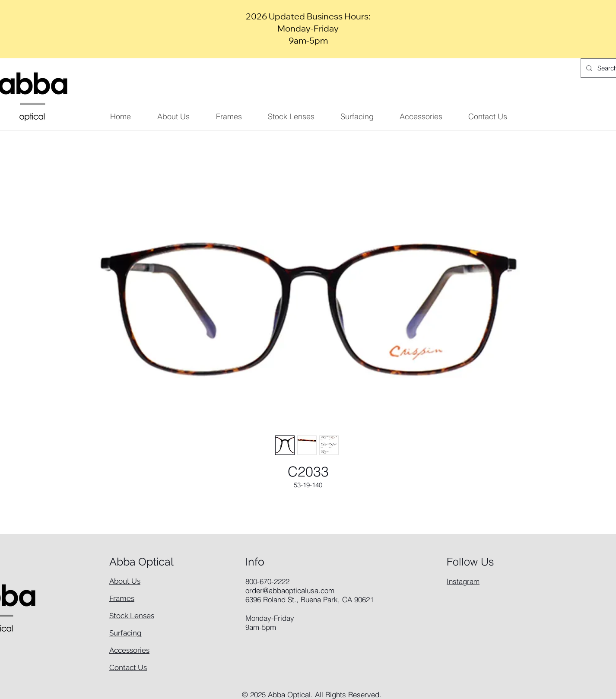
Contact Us (128, 667)
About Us (125, 581)
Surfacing (125, 633)
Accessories (129, 650)
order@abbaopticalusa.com (290, 590)
